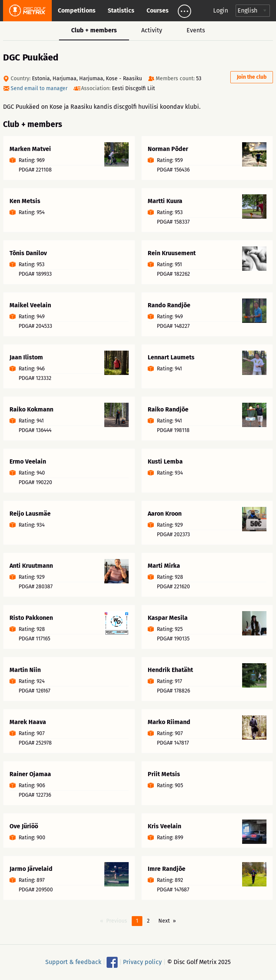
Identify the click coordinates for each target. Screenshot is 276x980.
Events (196, 30)
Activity (152, 30)
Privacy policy (142, 962)
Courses (158, 10)
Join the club (252, 77)
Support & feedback (73, 962)
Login (221, 10)
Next (164, 921)
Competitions (77, 10)
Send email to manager (39, 88)
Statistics (121, 10)
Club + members (94, 30)
